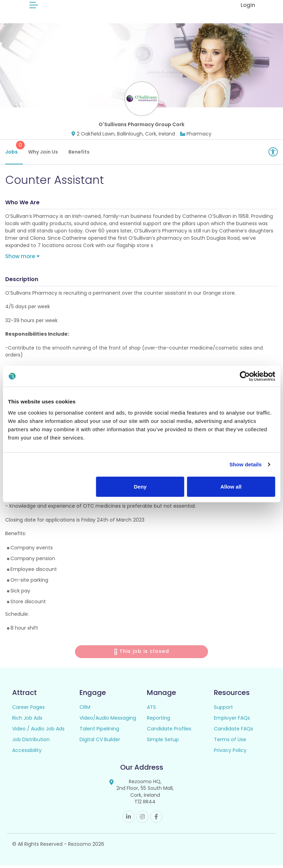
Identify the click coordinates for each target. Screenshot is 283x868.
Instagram (143, 820)
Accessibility (27, 753)
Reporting (159, 720)
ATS (151, 710)
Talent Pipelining (99, 731)
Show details (246, 464)
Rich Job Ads (27, 720)
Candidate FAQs (234, 731)
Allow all (231, 486)
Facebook (156, 820)
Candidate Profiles (169, 731)
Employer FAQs (232, 720)
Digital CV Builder (100, 742)
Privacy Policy (230, 753)
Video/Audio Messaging (108, 720)
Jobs (14, 151)
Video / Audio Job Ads (38, 731)
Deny (140, 486)
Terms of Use (230, 742)
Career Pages (28, 710)
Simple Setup (163, 742)
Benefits (79, 155)
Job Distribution (31, 742)
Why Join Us (43, 155)
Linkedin (129, 820)
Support (223, 710)
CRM (85, 710)
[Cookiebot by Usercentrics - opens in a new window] (245, 376)
